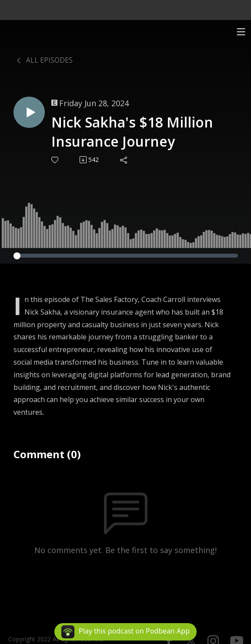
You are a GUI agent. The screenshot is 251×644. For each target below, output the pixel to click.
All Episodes (44, 60)
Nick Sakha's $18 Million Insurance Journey (132, 132)
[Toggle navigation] (241, 32)
